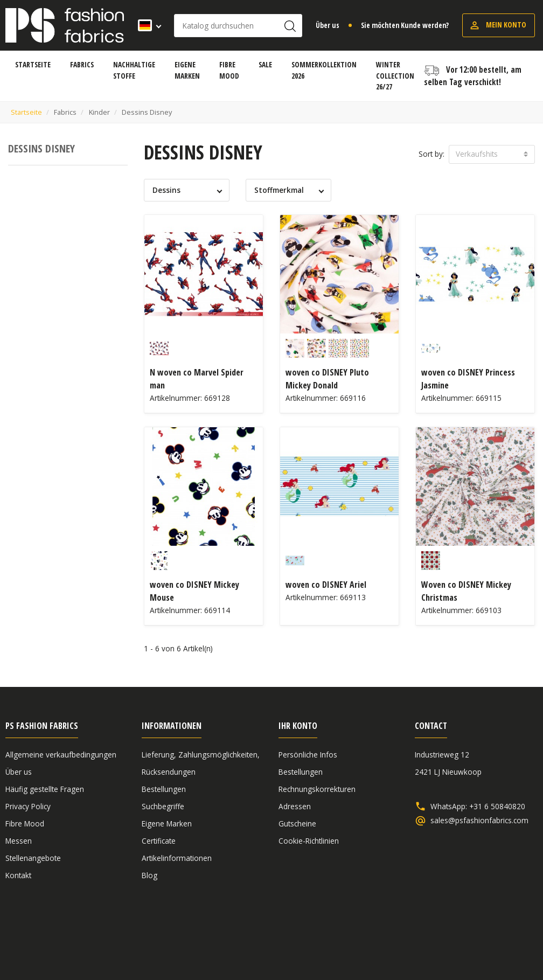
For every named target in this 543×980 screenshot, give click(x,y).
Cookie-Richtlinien (309, 841)
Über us (328, 25)
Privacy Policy (28, 806)
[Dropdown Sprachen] (146, 25)
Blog (149, 875)
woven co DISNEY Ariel (326, 585)
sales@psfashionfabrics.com (479, 821)
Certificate (159, 841)
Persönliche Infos (308, 755)
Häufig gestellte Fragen (45, 789)
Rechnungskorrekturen (317, 789)
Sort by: (431, 154)
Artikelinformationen (177, 858)
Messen (19, 841)
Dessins (166, 190)
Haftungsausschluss (455, 933)
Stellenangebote (33, 858)
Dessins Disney (41, 148)
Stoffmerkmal (279, 190)
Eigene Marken (167, 823)
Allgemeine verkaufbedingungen (61, 755)
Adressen (295, 806)
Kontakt (18, 875)
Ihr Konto (298, 726)
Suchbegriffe (163, 806)
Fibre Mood (25, 823)
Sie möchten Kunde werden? (405, 25)
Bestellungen (164, 789)
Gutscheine (297, 823)
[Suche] (238, 26)
